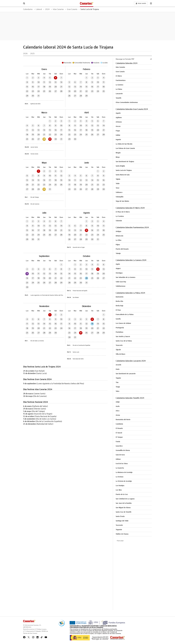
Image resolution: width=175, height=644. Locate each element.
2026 (25, 54)
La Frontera (120, 216)
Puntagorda (120, 328)
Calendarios (28, 9)
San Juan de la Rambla (124, 503)
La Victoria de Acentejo (124, 481)
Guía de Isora (120, 455)
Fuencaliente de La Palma (125, 315)
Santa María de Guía (123, 175)
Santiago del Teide (122, 521)
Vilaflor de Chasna (122, 534)
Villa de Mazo (120, 354)
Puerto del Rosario (122, 249)
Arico (118, 411)
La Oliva (118, 240)
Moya (118, 157)
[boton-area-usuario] (141, 3)
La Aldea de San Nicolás (124, 144)
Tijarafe (118, 350)
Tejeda (118, 179)
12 (98, 269)
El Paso (118, 310)
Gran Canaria (72, 9)
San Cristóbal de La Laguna (125, 499)
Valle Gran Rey (121, 282)
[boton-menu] (151, 3)
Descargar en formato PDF (125, 59)
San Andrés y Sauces (123, 337)
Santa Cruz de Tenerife (124, 512)
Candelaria (119, 424)
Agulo (118, 264)
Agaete (118, 113)
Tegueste (119, 530)
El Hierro (119, 76)
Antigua (118, 231)
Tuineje (118, 253)
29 (50, 139)
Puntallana (119, 332)
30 (44, 189)
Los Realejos (120, 486)
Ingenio (118, 140)
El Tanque (119, 437)
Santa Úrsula (120, 516)
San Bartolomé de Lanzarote (126, 374)
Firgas (118, 131)
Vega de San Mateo (122, 201)
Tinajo (118, 387)
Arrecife (118, 365)
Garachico (119, 446)
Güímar (118, 459)
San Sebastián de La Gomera (125, 277)
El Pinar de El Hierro (123, 212)
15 (86, 230)
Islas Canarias (58, 9)
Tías (117, 382)
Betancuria (119, 236)
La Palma (119, 89)
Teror (118, 188)
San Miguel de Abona (123, 508)
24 (86, 278)
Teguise (118, 378)
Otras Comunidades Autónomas (127, 102)
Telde (118, 184)
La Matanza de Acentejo (124, 472)
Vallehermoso (121, 286)
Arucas (118, 126)
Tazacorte (119, 345)
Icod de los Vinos (122, 464)
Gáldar (118, 135)
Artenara (119, 122)
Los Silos (119, 490)
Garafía (118, 319)
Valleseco (119, 192)
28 (44, 139)
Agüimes (119, 118)
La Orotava (120, 477)
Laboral (39, 9)
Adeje (118, 402)
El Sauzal (119, 433)
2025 (32, 54)
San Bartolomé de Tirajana (125, 162)
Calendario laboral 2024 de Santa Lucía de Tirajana (69, 47)
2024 (47, 9)
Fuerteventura (121, 80)
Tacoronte (119, 525)
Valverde (119, 221)
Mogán (118, 153)
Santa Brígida (120, 166)
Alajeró (118, 269)
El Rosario (119, 428)
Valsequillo (120, 197)
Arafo (118, 406)
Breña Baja (119, 306)
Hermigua (119, 273)
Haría (118, 369)
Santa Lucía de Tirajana (90, 9)
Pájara (118, 245)
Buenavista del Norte (123, 420)
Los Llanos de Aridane (123, 323)
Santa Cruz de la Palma (124, 341)
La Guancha (120, 468)
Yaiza (117, 391)
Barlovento (120, 297)
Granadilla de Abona (123, 450)
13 (92, 324)
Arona (118, 415)
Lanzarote (119, 94)
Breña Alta (119, 301)
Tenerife (118, 98)
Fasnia (118, 442)
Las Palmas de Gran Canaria (125, 148)
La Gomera (119, 85)
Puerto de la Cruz (122, 494)
